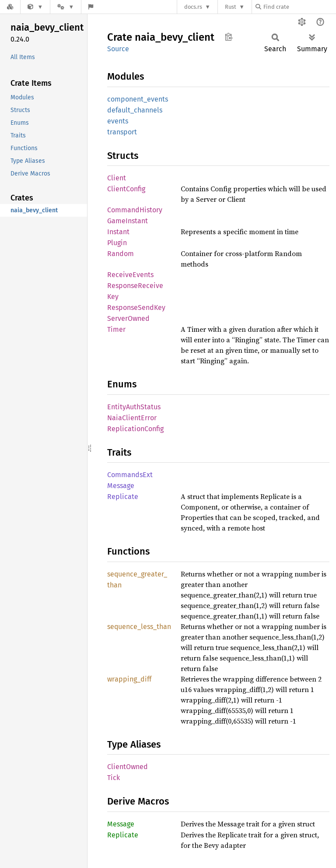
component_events (138, 99)
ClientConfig (126, 189)
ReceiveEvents (130, 275)
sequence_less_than (139, 627)
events (118, 121)
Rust (231, 7)
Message (121, 486)
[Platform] (66, 7)
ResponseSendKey (136, 307)
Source (118, 49)
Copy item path (229, 37)
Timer (116, 329)
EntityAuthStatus (134, 407)
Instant (118, 232)
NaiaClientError (132, 418)
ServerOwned (128, 318)
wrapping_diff (129, 679)
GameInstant (128, 221)
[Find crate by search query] (299, 7)
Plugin (117, 243)
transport (122, 132)
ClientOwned (128, 767)
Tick (114, 778)
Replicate (123, 497)
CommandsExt (130, 475)
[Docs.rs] (10, 7)
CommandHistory (135, 210)
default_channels (135, 110)
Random (121, 254)
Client (117, 178)
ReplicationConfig (135, 429)
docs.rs (193, 7)
